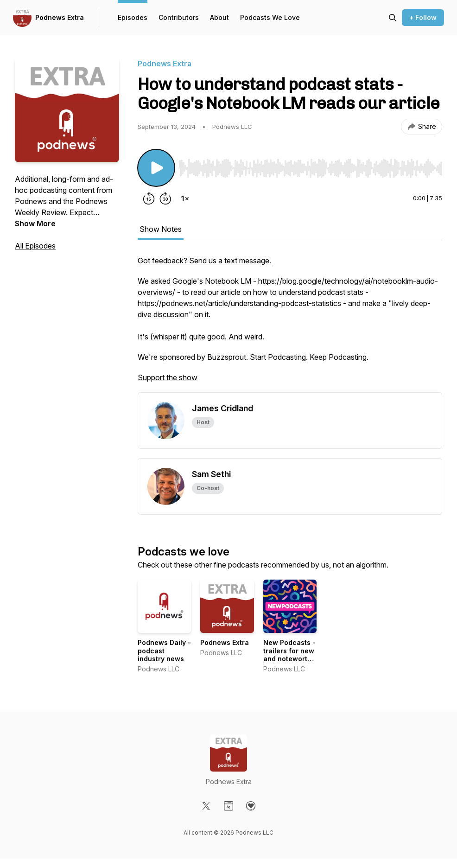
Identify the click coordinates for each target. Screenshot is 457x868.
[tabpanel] (290, 324)
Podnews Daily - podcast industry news (164, 651)
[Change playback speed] (185, 198)
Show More (35, 223)
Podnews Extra (60, 17)
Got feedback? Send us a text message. (204, 261)
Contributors (179, 17)
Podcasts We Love (270, 17)
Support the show (168, 377)
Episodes (133, 17)
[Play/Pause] (156, 168)
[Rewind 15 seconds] (149, 198)
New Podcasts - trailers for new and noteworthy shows (289, 655)
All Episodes (35, 246)
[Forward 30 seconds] (165, 198)
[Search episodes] (393, 18)
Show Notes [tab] (161, 229)
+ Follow (423, 17)
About (219, 17)
